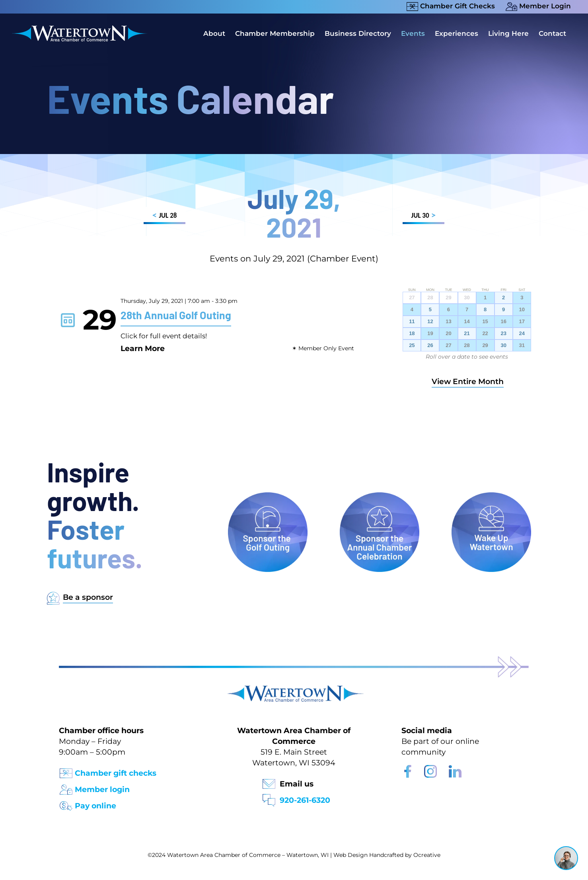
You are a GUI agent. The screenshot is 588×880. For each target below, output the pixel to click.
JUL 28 (165, 217)
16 (503, 322)
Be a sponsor (88, 597)
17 (522, 322)
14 (467, 322)
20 (448, 334)
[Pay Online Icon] (66, 803)
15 (485, 322)
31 (522, 345)
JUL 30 (423, 217)
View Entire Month (468, 381)
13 (448, 322)
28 (467, 345)
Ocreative (427, 855)
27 (448, 345)
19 (430, 334)
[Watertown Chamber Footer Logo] (294, 689)
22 (485, 334)
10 (522, 310)
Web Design (350, 855)
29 (485, 345)
